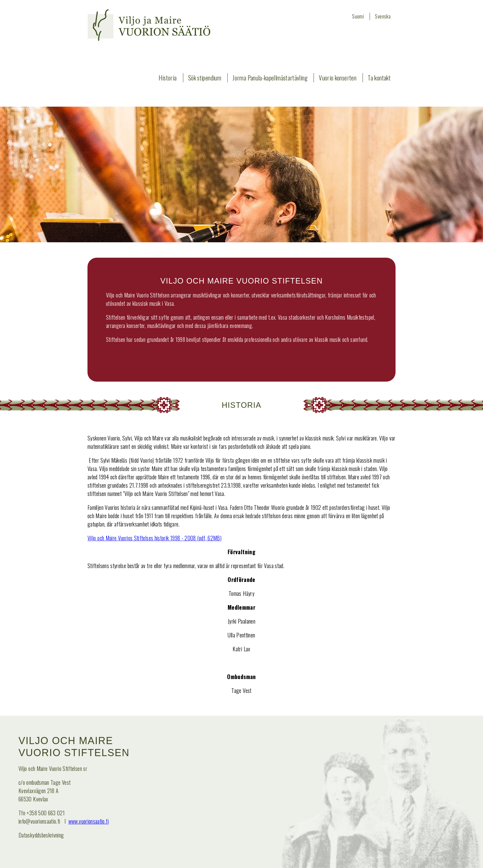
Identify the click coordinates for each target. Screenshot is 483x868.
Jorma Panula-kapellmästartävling (270, 78)
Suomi (358, 16)
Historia (168, 78)
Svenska (383, 16)
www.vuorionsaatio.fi (89, 821)
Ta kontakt (379, 78)
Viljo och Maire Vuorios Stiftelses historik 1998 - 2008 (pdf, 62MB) (154, 538)
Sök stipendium (205, 78)
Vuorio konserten (338, 78)
